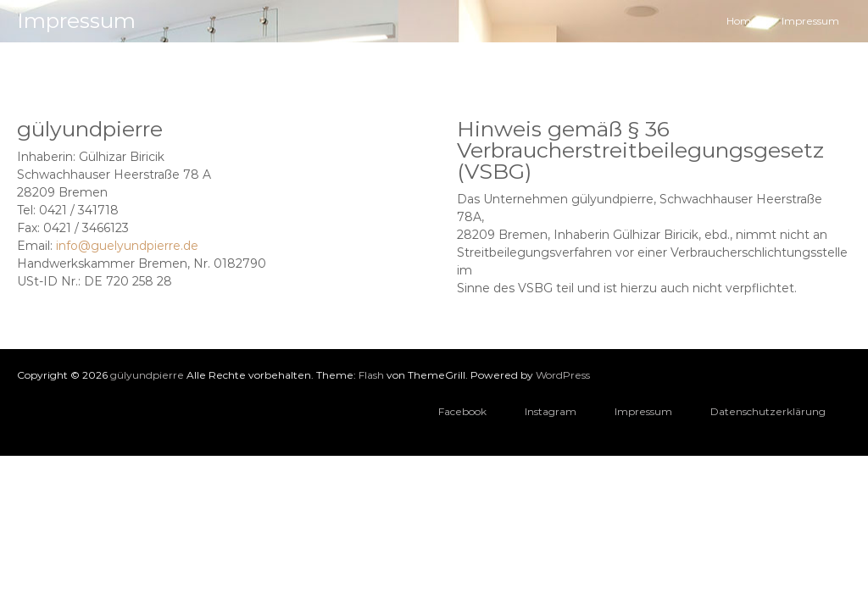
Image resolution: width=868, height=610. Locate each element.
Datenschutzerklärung (768, 411)
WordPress (563, 375)
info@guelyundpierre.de (127, 246)
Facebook (462, 411)
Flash (371, 375)
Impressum (643, 411)
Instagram (551, 411)
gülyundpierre (147, 375)
